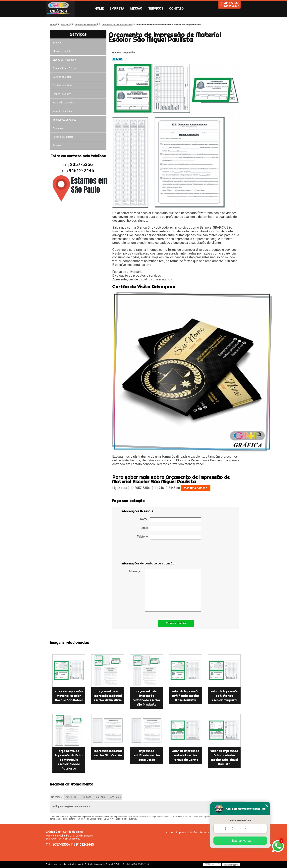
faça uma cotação (196, 488)
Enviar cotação (176, 623)
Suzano (87, 797)
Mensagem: (165, 591)
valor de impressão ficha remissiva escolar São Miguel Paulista (224, 758)
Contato (176, 8)
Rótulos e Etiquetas (63, 137)
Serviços (156, 8)
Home (99, 8)
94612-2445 (231, 6)
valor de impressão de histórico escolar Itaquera (224, 696)
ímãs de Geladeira (62, 111)
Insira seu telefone (240, 820)
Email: (171, 529)
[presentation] (147, 551)
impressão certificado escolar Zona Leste (146, 755)
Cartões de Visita (62, 77)
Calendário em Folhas (64, 68)
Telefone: (169, 537)
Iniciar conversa (240, 841)
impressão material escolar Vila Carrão (108, 753)
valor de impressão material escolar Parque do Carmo (185, 755)
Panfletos (58, 128)
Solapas (57, 145)
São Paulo (100, 797)
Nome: (171, 520)
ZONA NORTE (73, 797)
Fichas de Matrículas (64, 103)
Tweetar (118, 59)
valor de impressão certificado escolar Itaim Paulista (185, 696)
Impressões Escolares (65, 120)
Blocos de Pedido (62, 51)
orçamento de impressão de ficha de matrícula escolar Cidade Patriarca (69, 760)
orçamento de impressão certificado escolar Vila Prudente (146, 698)
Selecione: (57, 797)
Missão (136, 8)
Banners (57, 43)
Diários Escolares (62, 94)
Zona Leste (115, 797)
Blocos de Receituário (64, 60)
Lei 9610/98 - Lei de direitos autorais (120, 819)
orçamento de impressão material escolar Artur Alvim (108, 696)
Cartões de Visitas (62, 86)
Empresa (117, 8)
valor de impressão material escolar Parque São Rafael (69, 696)
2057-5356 (231, 3)
